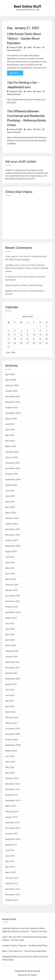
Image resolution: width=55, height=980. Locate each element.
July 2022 (10, 623)
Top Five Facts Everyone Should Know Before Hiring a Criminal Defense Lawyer (27, 268)
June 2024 (10, 496)
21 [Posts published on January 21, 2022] (34, 339)
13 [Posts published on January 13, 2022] (27, 335)
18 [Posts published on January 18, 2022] (15, 339)
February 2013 (12, 878)
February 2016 (12, 778)
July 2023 (10, 557)
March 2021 (11, 712)
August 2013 (11, 845)
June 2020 (10, 762)
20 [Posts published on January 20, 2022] (27, 339)
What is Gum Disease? (33, 285)
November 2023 (13, 535)
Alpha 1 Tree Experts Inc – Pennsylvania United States (25, 951)
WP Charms (32, 975)
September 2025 (13, 413)
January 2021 (11, 723)
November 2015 (13, 789)
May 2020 (10, 767)
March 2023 (11, 579)
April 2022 (10, 640)
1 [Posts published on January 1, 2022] (40, 327)
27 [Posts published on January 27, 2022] (27, 343)
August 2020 (11, 751)
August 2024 (11, 485)
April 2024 (10, 507)
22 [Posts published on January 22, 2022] (40, 339)
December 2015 (13, 784)
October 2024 (12, 474)
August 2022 (11, 618)
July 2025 (10, 424)
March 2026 (11, 380)
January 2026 (11, 391)
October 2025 (12, 408)
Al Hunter (10, 277)
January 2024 (11, 524)
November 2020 (13, 734)
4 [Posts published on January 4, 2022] (15, 331)
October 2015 (12, 795)
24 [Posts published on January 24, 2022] (9, 343)
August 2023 (11, 551)
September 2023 (13, 546)
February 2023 (12, 585)
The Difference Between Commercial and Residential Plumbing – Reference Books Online (26, 118)
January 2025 (11, 457)
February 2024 (12, 518)
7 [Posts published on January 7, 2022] (34, 331)
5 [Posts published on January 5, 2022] (21, 331)
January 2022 (11, 657)
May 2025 (10, 435)
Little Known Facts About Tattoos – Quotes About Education (24, 39)
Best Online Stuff (27, 6)
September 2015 (13, 800)
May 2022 (10, 634)
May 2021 (10, 701)
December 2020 (13, 729)
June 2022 (10, 629)
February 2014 (12, 812)
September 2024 (13, 480)
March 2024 (11, 513)
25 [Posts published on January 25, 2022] (15, 343)
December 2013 (13, 823)
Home (38, 47)
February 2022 (12, 651)
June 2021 (10, 695)
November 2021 (13, 668)
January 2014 (11, 817)
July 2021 (10, 690)
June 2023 (10, 563)
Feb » (14, 352)
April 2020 (10, 773)
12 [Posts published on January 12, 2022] (21, 335)
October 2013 (12, 834)
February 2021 (12, 717)
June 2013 (10, 856)
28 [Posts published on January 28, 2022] (34, 343)
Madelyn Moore (12, 291)
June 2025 (10, 430)
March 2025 (11, 446)
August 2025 (11, 419)
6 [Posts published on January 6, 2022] (28, 331)
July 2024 (10, 491)
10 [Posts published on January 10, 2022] (9, 335)
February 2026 (12, 385)
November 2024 (13, 468)
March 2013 (11, 872)
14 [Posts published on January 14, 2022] (34, 335)
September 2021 (13, 679)
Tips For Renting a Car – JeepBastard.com (23, 85)
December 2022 (13, 596)
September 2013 (13, 839)
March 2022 (11, 646)
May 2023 (10, 568)
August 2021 (11, 684)
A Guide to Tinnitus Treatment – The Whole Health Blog (25, 946)
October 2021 (12, 673)
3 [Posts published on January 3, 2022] (8, 331)
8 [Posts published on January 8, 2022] (40, 331)
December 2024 (13, 463)
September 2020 (13, 745)
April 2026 (10, 374)
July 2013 (10, 850)
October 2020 (12, 740)
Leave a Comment (14, 50)
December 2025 (13, 397)
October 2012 (12, 900)
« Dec (8, 352)
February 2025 (12, 452)
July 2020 (10, 756)
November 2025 (13, 402)
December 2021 (13, 662)
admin (29, 47)
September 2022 (13, 612)
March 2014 (11, 806)
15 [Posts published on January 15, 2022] (40, 335)
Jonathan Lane (12, 265)
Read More (15, 73)
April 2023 (10, 574)
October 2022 (12, 607)
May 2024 (10, 502)
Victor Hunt (10, 257)
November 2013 (13, 828)
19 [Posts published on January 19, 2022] (21, 339)
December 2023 (13, 529)
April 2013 (10, 867)
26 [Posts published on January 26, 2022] (21, 343)
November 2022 (13, 601)
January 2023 (11, 590)
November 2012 (13, 895)
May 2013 (10, 861)
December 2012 (13, 889)
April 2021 (10, 706)
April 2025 (10, 441)
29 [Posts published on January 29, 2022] (40, 343)
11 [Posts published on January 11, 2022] (15, 335)
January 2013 (11, 884)
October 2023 (12, 540)
